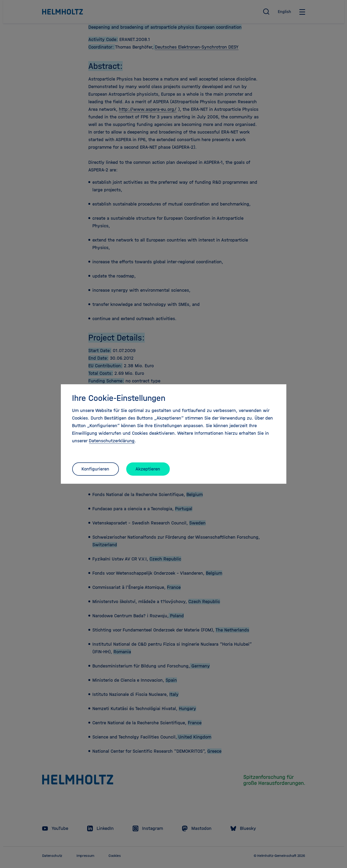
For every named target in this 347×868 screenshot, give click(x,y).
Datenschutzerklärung (112, 441)
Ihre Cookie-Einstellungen (119, 398)
